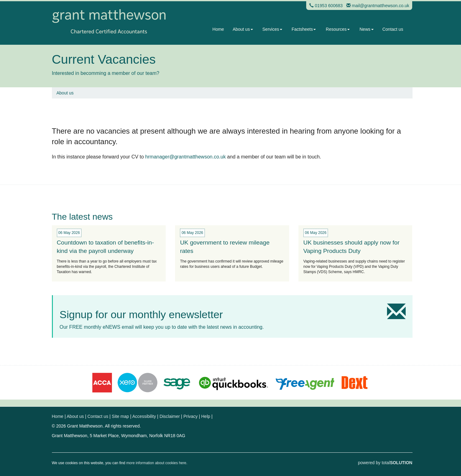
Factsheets (304, 29)
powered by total (385, 463)
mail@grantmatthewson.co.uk (381, 6)
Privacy (191, 416)
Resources (338, 29)
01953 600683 (329, 6)
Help (206, 416)
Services (272, 29)
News (367, 29)
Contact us (393, 29)
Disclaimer (170, 416)
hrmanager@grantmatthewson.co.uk (185, 157)
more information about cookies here (156, 463)
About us (243, 29)
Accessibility (144, 416)
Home (218, 29)
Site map (120, 416)
